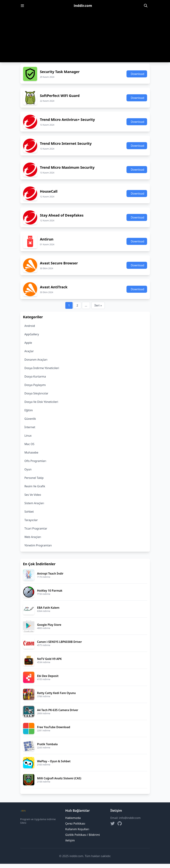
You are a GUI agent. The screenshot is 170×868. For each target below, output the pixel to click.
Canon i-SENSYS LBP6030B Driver (60, 642)
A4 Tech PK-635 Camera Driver (58, 710)
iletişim (70, 840)
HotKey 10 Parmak (50, 591)
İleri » (98, 305)
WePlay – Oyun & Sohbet (54, 761)
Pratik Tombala (47, 744)
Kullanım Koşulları (77, 829)
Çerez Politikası (75, 823)
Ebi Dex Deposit (48, 676)
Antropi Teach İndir (50, 574)
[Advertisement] (85, 38)
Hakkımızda (73, 818)
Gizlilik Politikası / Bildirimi (83, 835)
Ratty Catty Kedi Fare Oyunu (57, 693)
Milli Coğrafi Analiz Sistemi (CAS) (59, 778)
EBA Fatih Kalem (48, 608)
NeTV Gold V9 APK (50, 659)
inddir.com (83, 6)
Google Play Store (49, 625)
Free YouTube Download (54, 727)
